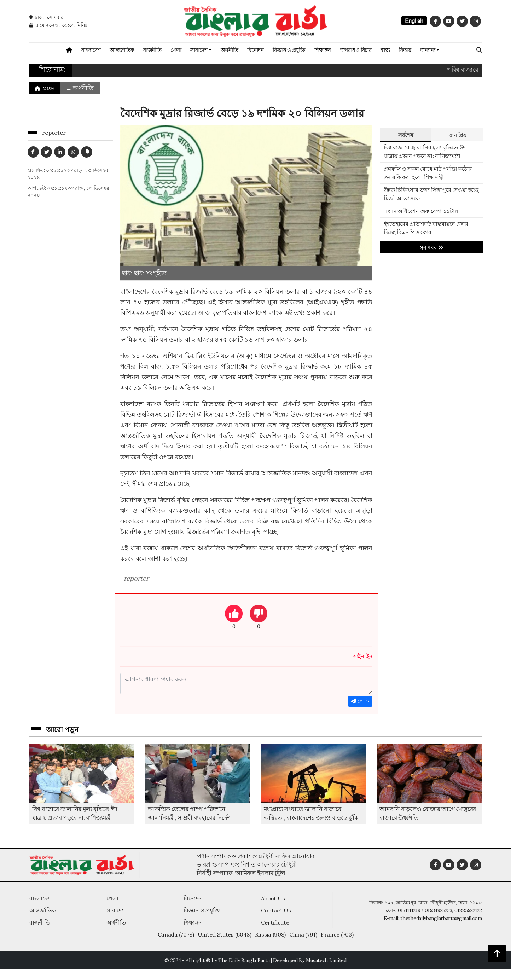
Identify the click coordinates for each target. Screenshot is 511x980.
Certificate (275, 922)
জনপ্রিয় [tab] (457, 135)
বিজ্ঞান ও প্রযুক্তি (289, 50)
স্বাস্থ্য (385, 50)
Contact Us (276, 910)
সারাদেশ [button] (199, 50)
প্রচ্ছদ (45, 88)
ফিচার (405, 50)
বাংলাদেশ (91, 50)
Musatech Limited (326, 960)
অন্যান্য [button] (428, 50)
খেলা (176, 50)
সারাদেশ (116, 910)
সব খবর (432, 248)
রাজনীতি (152, 50)
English (414, 21)
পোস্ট (360, 701)
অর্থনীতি (230, 50)
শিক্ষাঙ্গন (323, 50)
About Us (273, 898)
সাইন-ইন (363, 656)
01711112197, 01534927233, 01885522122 (440, 910)
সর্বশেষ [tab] (406, 135)
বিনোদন (255, 50)
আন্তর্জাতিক (122, 50)
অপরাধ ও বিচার (356, 50)
